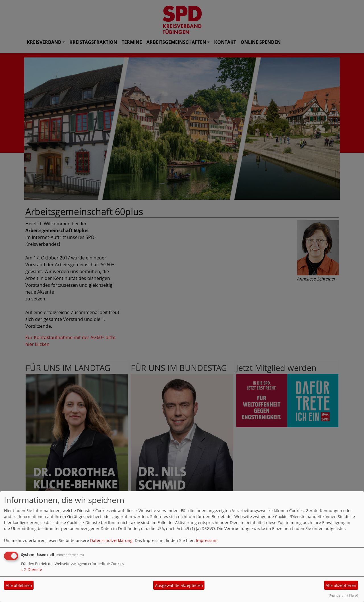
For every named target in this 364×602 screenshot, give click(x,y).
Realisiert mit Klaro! (344, 595)
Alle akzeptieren (341, 585)
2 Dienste (32, 569)
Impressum (207, 540)
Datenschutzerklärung (111, 540)
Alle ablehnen (19, 585)
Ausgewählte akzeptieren (179, 585)
